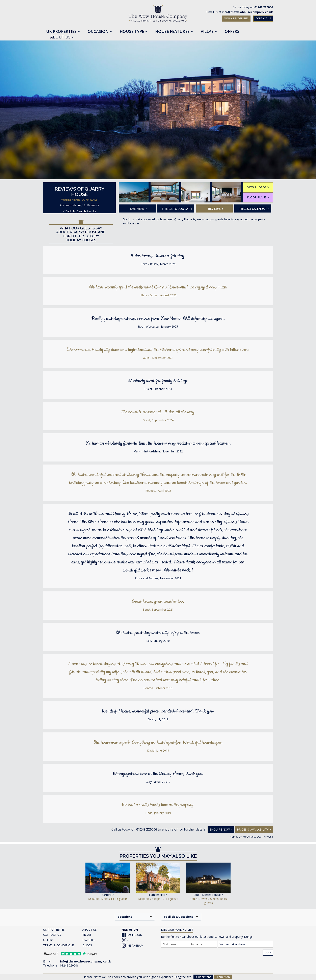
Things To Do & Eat (177, 208)
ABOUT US (90, 930)
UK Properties (247, 837)
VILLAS (87, 935)
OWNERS (88, 940)
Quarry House (265, 837)
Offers (232, 32)
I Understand (203, 977)
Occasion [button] (100, 32)
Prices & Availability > (254, 829)
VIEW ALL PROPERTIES (236, 18)
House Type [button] (133, 32)
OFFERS (48, 940)
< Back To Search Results (80, 211)
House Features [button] (174, 32)
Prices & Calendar (254, 208)
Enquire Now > (221, 829)
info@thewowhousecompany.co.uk (247, 12)
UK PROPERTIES (54, 930)
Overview (138, 208)
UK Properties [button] (63, 32)
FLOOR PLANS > (258, 197)
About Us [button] (62, 37)
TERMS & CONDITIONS (59, 945)
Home (233, 837)
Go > (268, 953)
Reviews (216, 208)
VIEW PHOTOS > (258, 187)
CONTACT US (263, 18)
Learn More (223, 977)
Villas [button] (209, 32)
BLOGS (87, 945)
